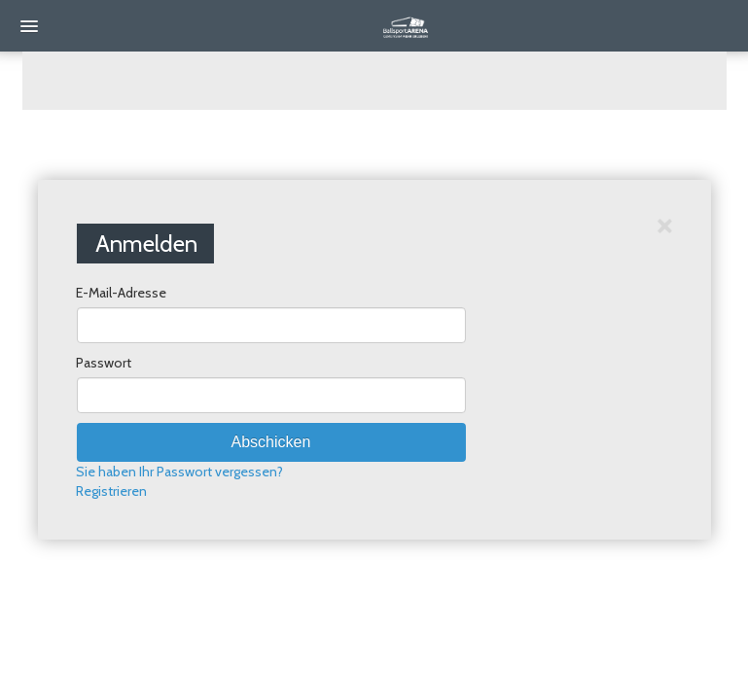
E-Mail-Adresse (121, 293)
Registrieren (111, 491)
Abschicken (271, 442)
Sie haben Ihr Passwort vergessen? (179, 472)
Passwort (104, 363)
